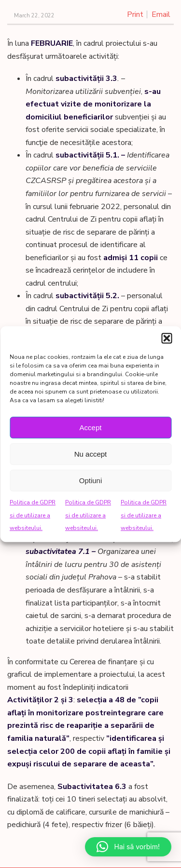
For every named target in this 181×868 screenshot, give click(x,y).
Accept (91, 427)
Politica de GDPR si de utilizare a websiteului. (33, 515)
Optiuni (91, 480)
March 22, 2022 (34, 16)
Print (135, 14)
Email (161, 14)
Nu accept (91, 454)
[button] (167, 338)
